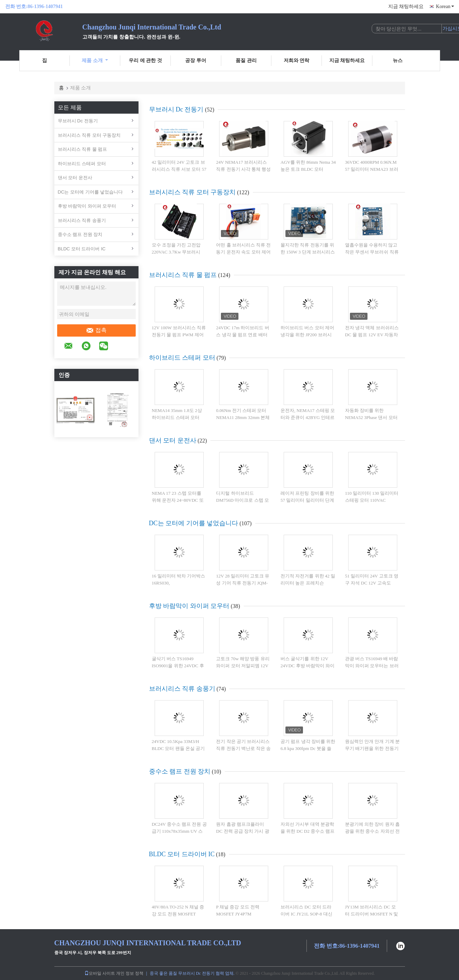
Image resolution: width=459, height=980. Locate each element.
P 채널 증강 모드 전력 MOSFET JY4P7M (238, 910)
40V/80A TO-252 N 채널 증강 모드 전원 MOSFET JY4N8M (178, 914)
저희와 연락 (297, 60)
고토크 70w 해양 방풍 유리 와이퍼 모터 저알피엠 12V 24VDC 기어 (243, 665)
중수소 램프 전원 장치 (80, 234)
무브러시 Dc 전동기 (78, 121)
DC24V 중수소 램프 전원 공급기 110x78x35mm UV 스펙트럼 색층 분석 (179, 831)
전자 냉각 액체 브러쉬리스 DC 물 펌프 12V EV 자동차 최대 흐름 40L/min (372, 334)
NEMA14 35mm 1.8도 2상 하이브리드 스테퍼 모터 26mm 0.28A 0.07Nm (177, 417)
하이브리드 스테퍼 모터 (82, 164)
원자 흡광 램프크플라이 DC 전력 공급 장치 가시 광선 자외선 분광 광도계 (242, 831)
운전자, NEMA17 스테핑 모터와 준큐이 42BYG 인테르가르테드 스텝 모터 (308, 417)
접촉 (96, 330)
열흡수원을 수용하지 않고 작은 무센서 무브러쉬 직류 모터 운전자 (372, 252)
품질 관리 (246, 60)
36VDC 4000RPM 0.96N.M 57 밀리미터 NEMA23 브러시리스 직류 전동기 (372, 169)
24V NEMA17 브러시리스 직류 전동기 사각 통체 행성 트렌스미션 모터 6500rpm (243, 169)
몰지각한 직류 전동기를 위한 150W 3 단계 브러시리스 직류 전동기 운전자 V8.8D (308, 252)
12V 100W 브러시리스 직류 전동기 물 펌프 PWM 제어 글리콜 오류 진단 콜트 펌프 (179, 334)
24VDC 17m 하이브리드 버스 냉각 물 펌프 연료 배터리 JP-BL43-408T (242, 334)
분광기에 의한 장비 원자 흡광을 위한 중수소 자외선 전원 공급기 (372, 831)
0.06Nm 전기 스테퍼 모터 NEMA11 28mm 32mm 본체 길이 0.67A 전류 (243, 417)
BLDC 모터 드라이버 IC (82, 249)
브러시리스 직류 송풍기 (82, 220)
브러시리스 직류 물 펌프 (83, 149)
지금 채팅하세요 (406, 6)
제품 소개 (95, 60)
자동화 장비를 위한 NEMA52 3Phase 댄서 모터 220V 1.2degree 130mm (371, 417)
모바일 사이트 (100, 973)
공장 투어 (196, 60)
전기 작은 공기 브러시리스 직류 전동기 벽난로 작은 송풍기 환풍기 (243, 748)
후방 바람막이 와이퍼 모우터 (87, 206)
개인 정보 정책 (130, 973)
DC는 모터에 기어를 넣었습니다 (90, 192)
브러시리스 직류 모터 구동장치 (89, 135)
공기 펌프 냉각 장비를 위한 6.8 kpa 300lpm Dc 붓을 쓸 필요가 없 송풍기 (308, 748)
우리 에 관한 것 (145, 60)
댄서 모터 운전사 (75, 178)
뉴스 (398, 60)
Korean (445, 6)
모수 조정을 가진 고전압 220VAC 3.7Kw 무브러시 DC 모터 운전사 (176, 252)
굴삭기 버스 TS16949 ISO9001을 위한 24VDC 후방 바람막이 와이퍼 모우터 (179, 665)
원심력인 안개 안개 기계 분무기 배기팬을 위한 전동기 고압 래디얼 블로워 (372, 748)
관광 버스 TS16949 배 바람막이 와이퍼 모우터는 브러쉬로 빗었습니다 (372, 665)
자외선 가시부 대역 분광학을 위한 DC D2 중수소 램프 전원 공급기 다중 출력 (308, 831)
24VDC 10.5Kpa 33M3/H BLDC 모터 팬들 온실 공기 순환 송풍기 (178, 748)
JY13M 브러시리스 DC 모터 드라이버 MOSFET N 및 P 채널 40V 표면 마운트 (372, 914)
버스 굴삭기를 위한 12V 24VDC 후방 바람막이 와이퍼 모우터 (308, 665)
